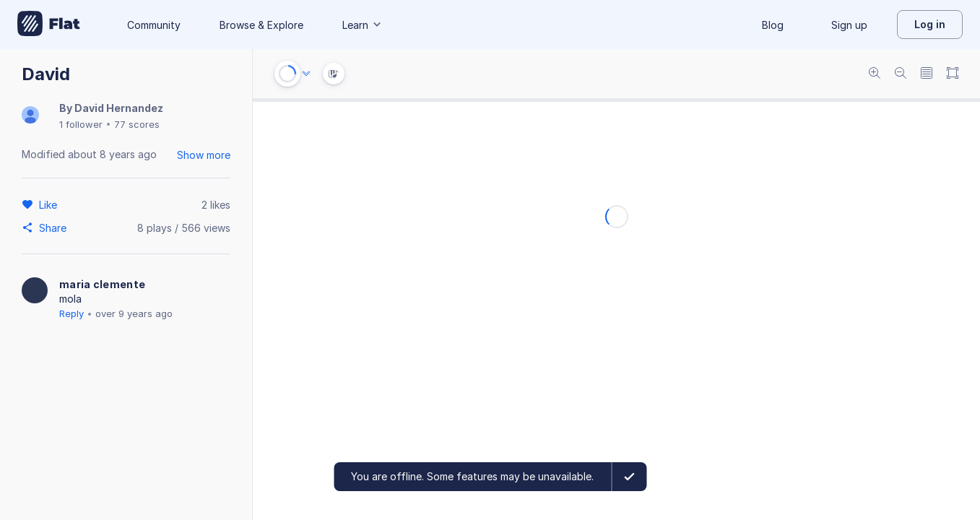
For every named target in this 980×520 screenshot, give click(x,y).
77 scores (137, 124)
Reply (71, 313)
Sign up (849, 25)
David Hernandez (119, 108)
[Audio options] (306, 74)
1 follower (81, 124)
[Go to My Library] (49, 25)
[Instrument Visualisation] (334, 74)
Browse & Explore (261, 25)
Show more (204, 155)
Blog (773, 25)
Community (154, 25)
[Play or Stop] (287, 74)
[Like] (50, 204)
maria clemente (102, 284)
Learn (363, 25)
